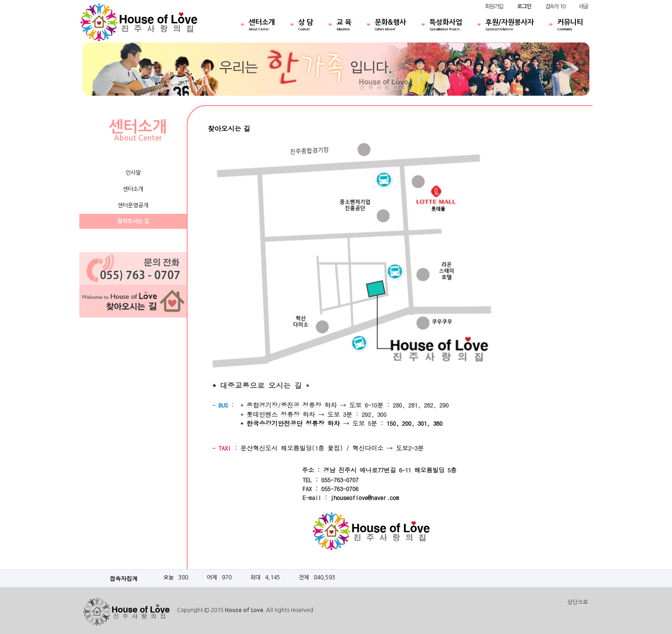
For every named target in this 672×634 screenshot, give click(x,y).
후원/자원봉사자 (510, 26)
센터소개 (262, 26)
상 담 (306, 26)
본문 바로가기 (0, 0)
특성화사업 (446, 26)
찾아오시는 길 (133, 221)
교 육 (344, 26)
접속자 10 (555, 7)
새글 (583, 7)
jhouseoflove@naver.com (365, 497)
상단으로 (578, 602)
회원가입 (494, 7)
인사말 (133, 173)
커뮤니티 (570, 26)
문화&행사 (390, 26)
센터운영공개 (133, 205)
